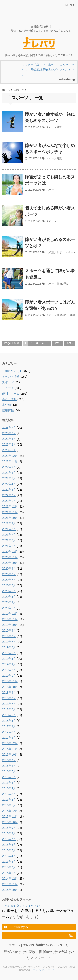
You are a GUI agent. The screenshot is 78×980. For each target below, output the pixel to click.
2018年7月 (9, 704)
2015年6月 (9, 845)
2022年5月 (9, 478)
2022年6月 (9, 473)
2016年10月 (10, 755)
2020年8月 (9, 574)
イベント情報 (11, 377)
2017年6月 (9, 738)
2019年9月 (9, 631)
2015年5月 (9, 850)
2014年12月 (10, 879)
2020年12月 (10, 552)
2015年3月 (9, 862)
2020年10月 (10, 563)
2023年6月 (9, 433)
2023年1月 (9, 450)
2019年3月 (9, 664)
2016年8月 (9, 766)
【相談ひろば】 (55, 252)
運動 (59, 127)
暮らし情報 (9, 399)
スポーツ (51, 127)
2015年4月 (9, 856)
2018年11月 (10, 681)
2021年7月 (9, 535)
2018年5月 (9, 715)
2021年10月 (10, 518)
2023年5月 (9, 439)
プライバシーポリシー (45, 970)
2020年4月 (9, 597)
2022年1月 (9, 501)
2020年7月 (9, 580)
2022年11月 (10, 461)
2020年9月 (9, 569)
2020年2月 (9, 602)
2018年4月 (9, 721)
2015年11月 (10, 817)
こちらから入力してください (21, 906)
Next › (57, 343)
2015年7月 (9, 839)
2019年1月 (9, 676)
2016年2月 (9, 800)
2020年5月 (9, 591)
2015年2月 (9, 867)
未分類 (6, 405)
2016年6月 (9, 777)
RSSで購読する (16, 927)
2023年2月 (9, 444)
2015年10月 (10, 822)
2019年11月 (10, 619)
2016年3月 (9, 794)
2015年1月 (9, 873)
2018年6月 (9, 709)
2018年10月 (10, 687)
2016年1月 (9, 805)
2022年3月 (9, 490)
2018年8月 (9, 698)
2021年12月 (10, 506)
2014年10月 (10, 890)
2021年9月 (9, 523)
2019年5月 (9, 653)
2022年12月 (10, 456)
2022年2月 (9, 495)
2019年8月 (9, 636)
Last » (69, 343)
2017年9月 (9, 726)
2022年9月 (9, 467)
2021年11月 (10, 512)
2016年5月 (9, 783)
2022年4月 (9, 484)
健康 (59, 284)
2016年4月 (9, 788)
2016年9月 (9, 760)
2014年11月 (10, 884)
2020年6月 (9, 585)
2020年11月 (10, 557)
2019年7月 (9, 642)
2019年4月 (9, 659)
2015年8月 (9, 833)
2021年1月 (9, 546)
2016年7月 (9, 771)
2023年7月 (9, 428)
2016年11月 (10, 749)
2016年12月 (10, 743)
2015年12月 (10, 811)
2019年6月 (9, 647)
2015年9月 (9, 828)
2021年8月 (9, 529)
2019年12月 (10, 614)
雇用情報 (8, 410)
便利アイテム (11, 394)
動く (66, 315)
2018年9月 (9, 693)
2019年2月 (9, 670)
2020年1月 (9, 608)
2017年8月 (9, 732)
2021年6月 (9, 540)
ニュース (8, 388)
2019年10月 (10, 625)
